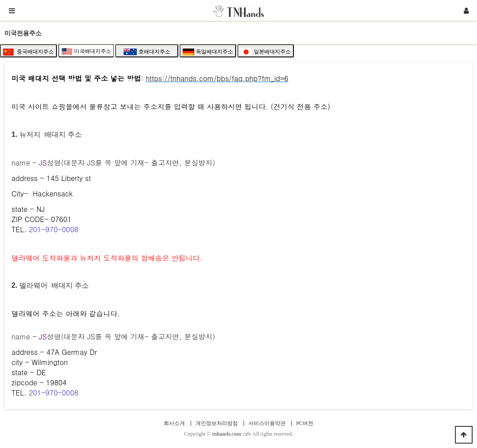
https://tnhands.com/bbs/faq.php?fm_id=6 (217, 78)
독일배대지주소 (208, 52)
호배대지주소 (147, 52)
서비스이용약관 (267, 423)
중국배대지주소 (28, 52)
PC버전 (305, 423)
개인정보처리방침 (217, 423)
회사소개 (174, 423)
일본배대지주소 (266, 52)
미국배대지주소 (86, 52)
